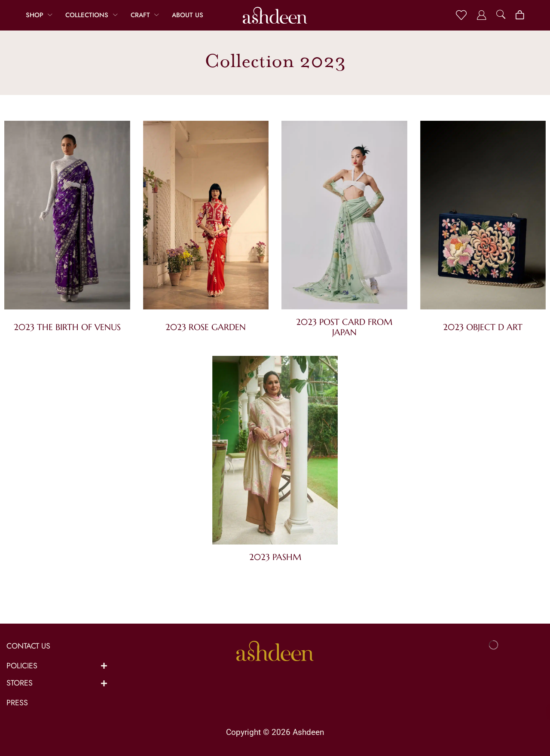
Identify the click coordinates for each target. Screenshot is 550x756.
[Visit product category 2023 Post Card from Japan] (344, 217)
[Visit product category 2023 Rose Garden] (206, 219)
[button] (461, 15)
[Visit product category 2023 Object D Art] (483, 219)
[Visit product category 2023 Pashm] (275, 452)
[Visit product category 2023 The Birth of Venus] (67, 219)
